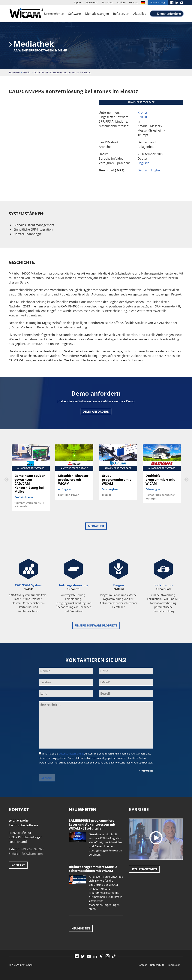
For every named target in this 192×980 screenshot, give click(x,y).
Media (27, 72)
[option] (31, 479)
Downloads (92, 2)
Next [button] (186, 479)
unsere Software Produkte (96, 625)
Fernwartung (158, 2)
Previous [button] (6, 479)
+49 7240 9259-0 (32, 849)
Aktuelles (140, 14)
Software (75, 14)
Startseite (14, 72)
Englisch (143, 163)
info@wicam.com (31, 854)
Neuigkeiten (81, 928)
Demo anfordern (169, 14)
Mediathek (96, 526)
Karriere (121, 2)
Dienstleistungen (97, 14)
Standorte (108, 2)
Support (78, 2)
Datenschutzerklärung (71, 754)
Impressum (174, 965)
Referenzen (121, 14)
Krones (143, 112)
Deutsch (144, 170)
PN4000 (143, 117)
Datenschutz (157, 965)
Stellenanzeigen (144, 869)
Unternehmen (54, 14)
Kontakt (133, 2)
